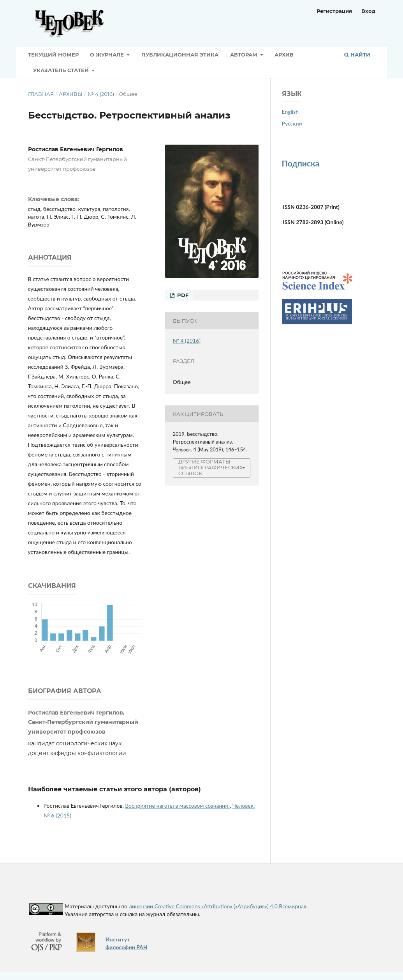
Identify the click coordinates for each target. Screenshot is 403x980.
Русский (292, 123)
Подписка (301, 163)
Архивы (71, 94)
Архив (284, 55)
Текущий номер (53, 55)
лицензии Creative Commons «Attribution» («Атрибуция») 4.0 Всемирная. (218, 906)
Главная (41, 94)
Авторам (245, 55)
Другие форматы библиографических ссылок (210, 468)
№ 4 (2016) (101, 94)
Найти (357, 55)
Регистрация (334, 11)
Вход (368, 11)
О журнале (108, 55)
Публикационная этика (180, 55)
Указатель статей (62, 70)
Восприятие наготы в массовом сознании (177, 806)
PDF (182, 295)
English (290, 112)
